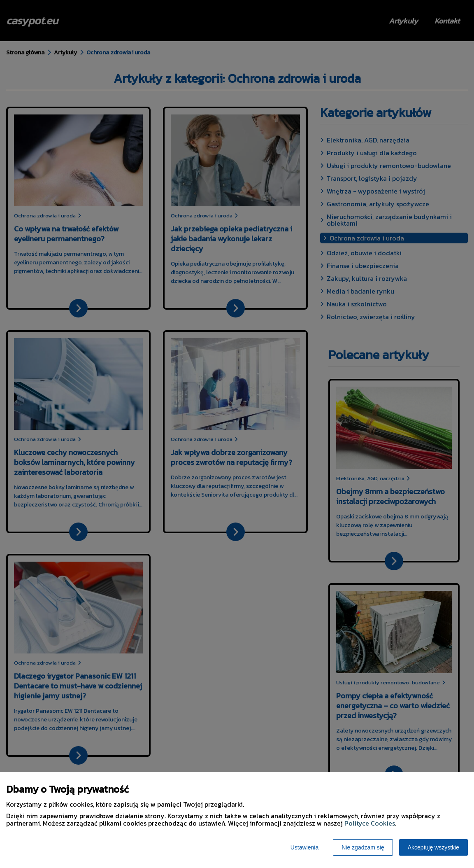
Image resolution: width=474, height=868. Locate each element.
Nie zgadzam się (363, 847)
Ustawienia (304, 847)
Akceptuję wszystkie (433, 847)
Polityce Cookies (370, 823)
